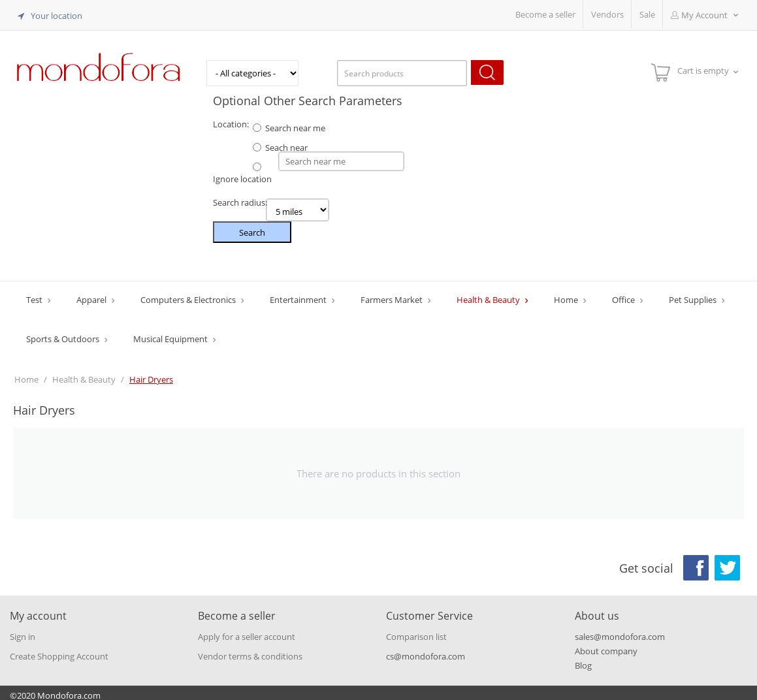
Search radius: (240, 197)
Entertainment (299, 294)
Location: (231, 121)
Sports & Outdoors (64, 334)
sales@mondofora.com (620, 631)
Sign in (23, 631)
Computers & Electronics (189, 294)
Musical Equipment (171, 334)
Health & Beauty (489, 294)
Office (624, 294)
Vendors (607, 14)
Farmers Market (393, 294)
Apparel (92, 294)
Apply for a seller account (247, 631)
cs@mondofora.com (426, 651)
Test (35, 294)
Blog (583, 660)
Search (252, 227)
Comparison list (416, 631)
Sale (647, 14)
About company (606, 646)
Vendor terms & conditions (250, 651)
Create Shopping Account (59, 651)
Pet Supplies (694, 294)
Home (567, 294)
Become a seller (545, 14)
